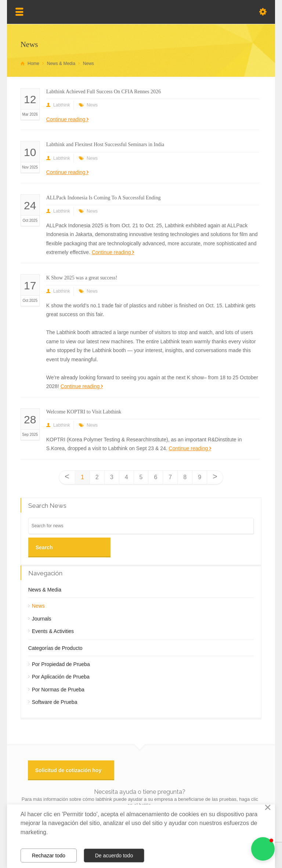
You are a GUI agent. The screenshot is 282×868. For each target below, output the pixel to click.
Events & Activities (53, 631)
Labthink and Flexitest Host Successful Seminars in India (105, 144)
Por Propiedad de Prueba (61, 664)
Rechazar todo (49, 856)
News (92, 105)
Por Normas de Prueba (58, 690)
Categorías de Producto (55, 648)
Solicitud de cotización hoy (68, 770)
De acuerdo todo (114, 856)
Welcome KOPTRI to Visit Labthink (84, 412)
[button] (263, 849)
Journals (42, 619)
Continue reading (66, 119)
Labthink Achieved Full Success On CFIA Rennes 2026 (104, 92)
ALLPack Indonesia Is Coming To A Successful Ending (104, 198)
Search (44, 547)
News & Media (45, 590)
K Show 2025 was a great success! (82, 278)
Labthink (62, 105)
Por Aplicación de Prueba (61, 677)
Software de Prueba (55, 702)
